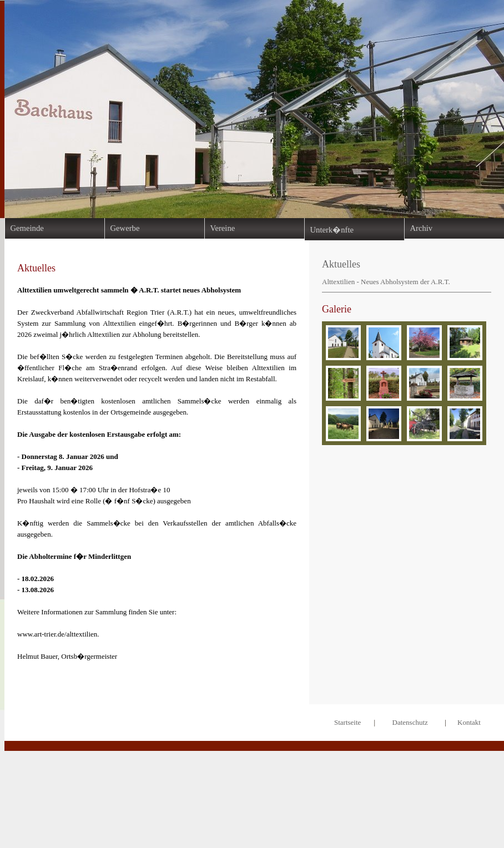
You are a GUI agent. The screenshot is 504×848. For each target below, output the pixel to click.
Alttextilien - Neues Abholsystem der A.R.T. (386, 282)
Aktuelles (341, 264)
